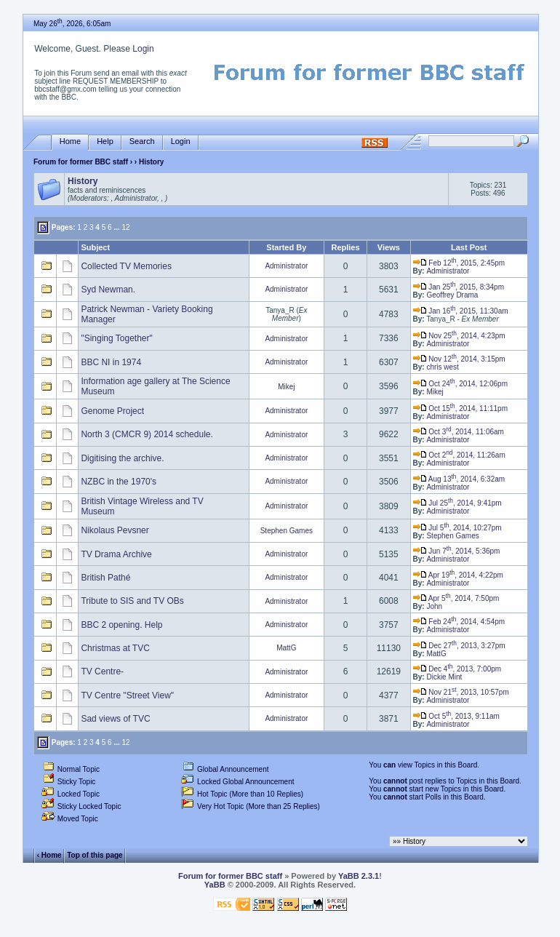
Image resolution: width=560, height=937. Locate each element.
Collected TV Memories (126, 266)
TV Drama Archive (116, 554)
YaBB (215, 885)
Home (70, 141)
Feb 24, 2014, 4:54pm (459, 622)
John (434, 606)
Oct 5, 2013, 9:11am (456, 716)
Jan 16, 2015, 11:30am (461, 311)
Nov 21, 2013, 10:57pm (461, 692)
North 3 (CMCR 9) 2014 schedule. (147, 434)
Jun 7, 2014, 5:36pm (457, 551)
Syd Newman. (108, 290)
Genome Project (112, 411)
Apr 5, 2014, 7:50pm (456, 598)
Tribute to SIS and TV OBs (132, 601)
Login (143, 49)
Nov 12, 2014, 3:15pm (459, 359)
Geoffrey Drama (452, 295)
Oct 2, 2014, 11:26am (459, 455)
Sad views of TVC (115, 719)
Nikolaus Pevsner (115, 530)
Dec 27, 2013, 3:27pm (459, 646)
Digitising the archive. (122, 458)
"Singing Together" (116, 338)
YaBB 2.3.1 (359, 876)
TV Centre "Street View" (127, 695)
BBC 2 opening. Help (121, 625)
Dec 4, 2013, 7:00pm (457, 669)
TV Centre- (102, 671)
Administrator (286, 266)
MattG (286, 648)
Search (142, 141)
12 (126, 227)
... (116, 227)
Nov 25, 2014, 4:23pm (459, 336)
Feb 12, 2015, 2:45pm (459, 263)
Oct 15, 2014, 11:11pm (460, 408)
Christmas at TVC (115, 648)
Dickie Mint (444, 677)
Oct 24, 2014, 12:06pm (460, 384)
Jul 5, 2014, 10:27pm (457, 528)
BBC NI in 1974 (111, 362)
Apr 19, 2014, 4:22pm (458, 575)
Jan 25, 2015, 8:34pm (459, 287)
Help (105, 141)
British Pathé (105, 578)
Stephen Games (287, 531)
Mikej (286, 387)
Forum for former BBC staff (81, 162)
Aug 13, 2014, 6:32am (459, 479)
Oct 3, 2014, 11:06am (459, 432)
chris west (442, 367)
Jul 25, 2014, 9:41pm (457, 503)
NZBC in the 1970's (119, 482)
